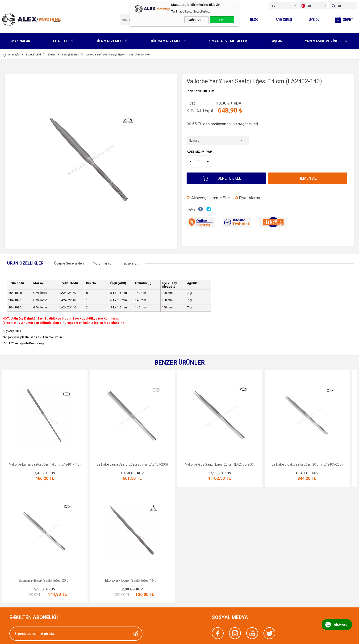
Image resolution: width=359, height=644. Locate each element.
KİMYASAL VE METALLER (228, 41)
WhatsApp (340, 625)
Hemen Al (308, 178)
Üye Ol (314, 20)
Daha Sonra (197, 20)
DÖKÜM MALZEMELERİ (168, 41)
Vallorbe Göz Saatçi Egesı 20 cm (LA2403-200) (220, 464)
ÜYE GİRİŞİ (284, 20)
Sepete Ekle (229, 178)
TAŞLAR (276, 41)
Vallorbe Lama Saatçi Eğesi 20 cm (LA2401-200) (132, 464)
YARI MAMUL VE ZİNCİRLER (326, 41)
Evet (222, 20)
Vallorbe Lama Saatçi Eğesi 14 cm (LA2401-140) (45, 464)
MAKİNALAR (21, 41)
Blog (254, 20)
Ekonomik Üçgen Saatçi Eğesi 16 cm (45, 581)
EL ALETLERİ (63, 41)
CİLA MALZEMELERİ (111, 41)
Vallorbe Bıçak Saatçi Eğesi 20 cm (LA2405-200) (307, 464)
